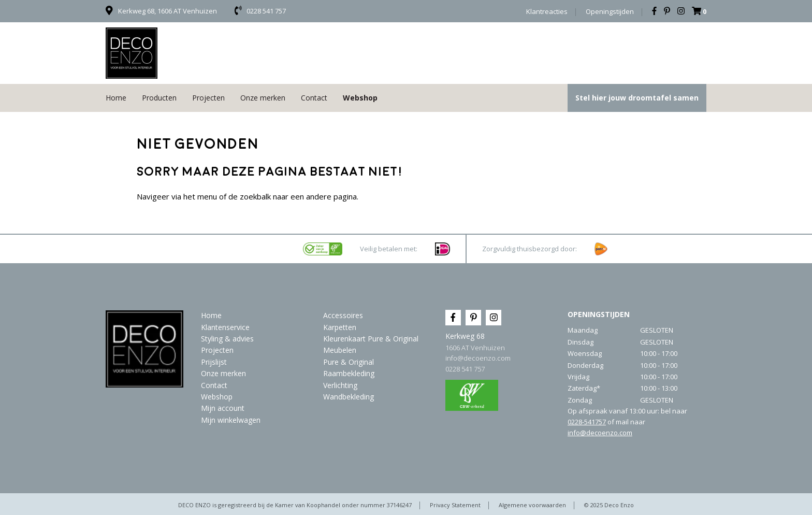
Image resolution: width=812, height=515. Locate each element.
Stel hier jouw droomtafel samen (637, 98)
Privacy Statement (455, 505)
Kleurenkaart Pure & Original (371, 339)
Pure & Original (349, 362)
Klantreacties (547, 11)
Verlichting (340, 385)
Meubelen (340, 350)
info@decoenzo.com (478, 358)
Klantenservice (225, 327)
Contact (314, 98)
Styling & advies (227, 339)
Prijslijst (214, 362)
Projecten (208, 98)
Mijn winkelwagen (231, 420)
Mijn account (223, 408)
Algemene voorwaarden (532, 505)
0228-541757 (587, 422)
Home (116, 98)
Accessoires (343, 315)
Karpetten (340, 327)
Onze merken (263, 98)
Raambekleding (349, 373)
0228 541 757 (465, 369)
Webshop (360, 98)
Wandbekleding (349, 397)
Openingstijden (610, 11)
